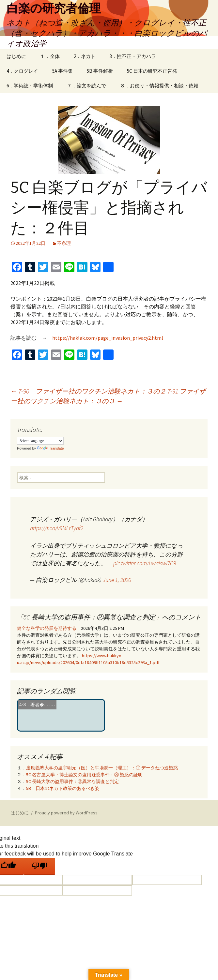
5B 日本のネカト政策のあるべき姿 (63, 788)
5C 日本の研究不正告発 (152, 71)
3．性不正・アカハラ (133, 56)
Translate (50, 448)
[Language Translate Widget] (40, 441)
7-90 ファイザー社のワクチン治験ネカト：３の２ (88, 391)
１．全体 (50, 56)
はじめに (16, 56)
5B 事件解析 (100, 71)
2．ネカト (85, 56)
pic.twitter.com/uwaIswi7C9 (145, 563)
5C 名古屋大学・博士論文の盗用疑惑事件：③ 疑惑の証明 (84, 775)
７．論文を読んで (86, 86)
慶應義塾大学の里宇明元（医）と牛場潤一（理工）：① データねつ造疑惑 (102, 768)
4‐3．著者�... (34, 705)
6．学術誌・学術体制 (30, 86)
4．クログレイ (22, 71)
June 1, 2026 (117, 580)
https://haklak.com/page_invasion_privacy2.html (108, 338)
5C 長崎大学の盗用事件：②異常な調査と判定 (72, 781)
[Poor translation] (39, 866)
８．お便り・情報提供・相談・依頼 (159, 86)
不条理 (64, 243)
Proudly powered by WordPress (66, 813)
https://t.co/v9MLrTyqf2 (57, 528)
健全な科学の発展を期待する (47, 628)
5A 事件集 (62, 71)
